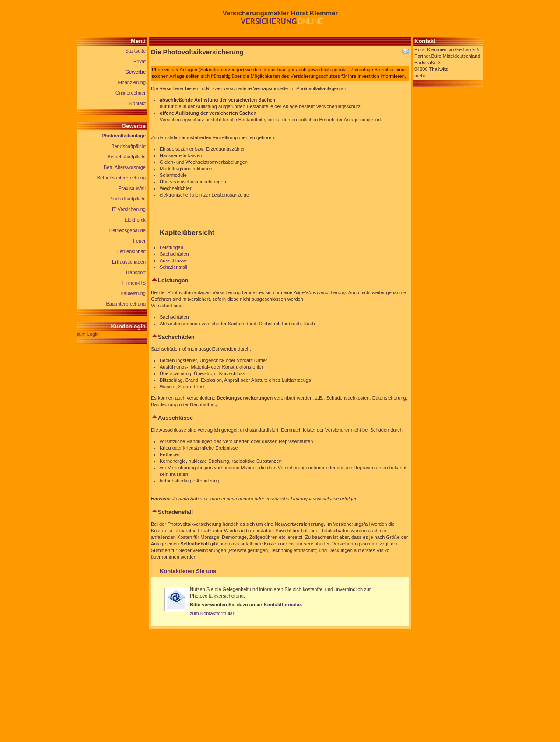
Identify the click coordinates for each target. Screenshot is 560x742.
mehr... (422, 76)
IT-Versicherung (129, 209)
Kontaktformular (282, 605)
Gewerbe (136, 72)
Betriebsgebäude (128, 230)
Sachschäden (174, 254)
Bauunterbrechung (126, 304)
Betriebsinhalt (131, 251)
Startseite (136, 51)
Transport (135, 272)
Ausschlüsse (173, 260)
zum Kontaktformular (212, 613)
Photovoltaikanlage (124, 136)
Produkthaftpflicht (127, 199)
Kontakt (138, 103)
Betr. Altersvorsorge (125, 167)
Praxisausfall (132, 188)
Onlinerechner (131, 93)
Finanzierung (132, 82)
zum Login (88, 334)
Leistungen (171, 247)
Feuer (139, 241)
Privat (140, 61)
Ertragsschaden (129, 262)
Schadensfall (173, 267)
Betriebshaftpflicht (127, 157)
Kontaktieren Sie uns (188, 571)
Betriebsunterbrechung (121, 178)
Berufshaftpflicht (128, 146)
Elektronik (135, 220)
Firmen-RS (134, 283)
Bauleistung (133, 293)
